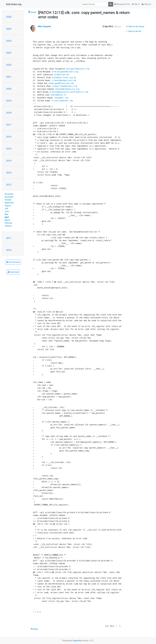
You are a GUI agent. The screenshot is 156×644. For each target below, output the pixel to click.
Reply (34, 629)
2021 (9, 77)
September (9, 203)
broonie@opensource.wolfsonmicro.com (69, 92)
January (8, 226)
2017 (9, 125)
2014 (9, 161)
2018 (9, 113)
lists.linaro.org (14, 4)
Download (13, 272)
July (6, 208)
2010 (9, 250)
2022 (9, 65)
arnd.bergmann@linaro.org (65, 72)
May (6, 214)
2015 (9, 149)
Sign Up (146, 4)
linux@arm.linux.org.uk (64, 77)
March (7, 220)
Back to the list (133, 31)
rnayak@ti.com (61, 98)
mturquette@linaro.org (78, 69)
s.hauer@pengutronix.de (64, 80)
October (8, 200)
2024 (9, 41)
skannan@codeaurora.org (67, 89)
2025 (9, 29)
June (7, 211)
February (8, 223)
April (7, 217)
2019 (9, 101)
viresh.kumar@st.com (62, 101)
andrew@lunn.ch (58, 95)
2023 (9, 53)
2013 (9, 173)
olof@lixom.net (62, 74)
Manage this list (122, 4)
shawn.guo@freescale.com (61, 83)
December (9, 194)
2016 (9, 137)
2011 (9, 238)
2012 (9, 185)
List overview (13, 262)
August (8, 206)
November (9, 197)
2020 (9, 89)
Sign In (136, 4)
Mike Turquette (44, 26)
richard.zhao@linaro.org (64, 86)
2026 (9, 17)
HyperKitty (77, 641)
